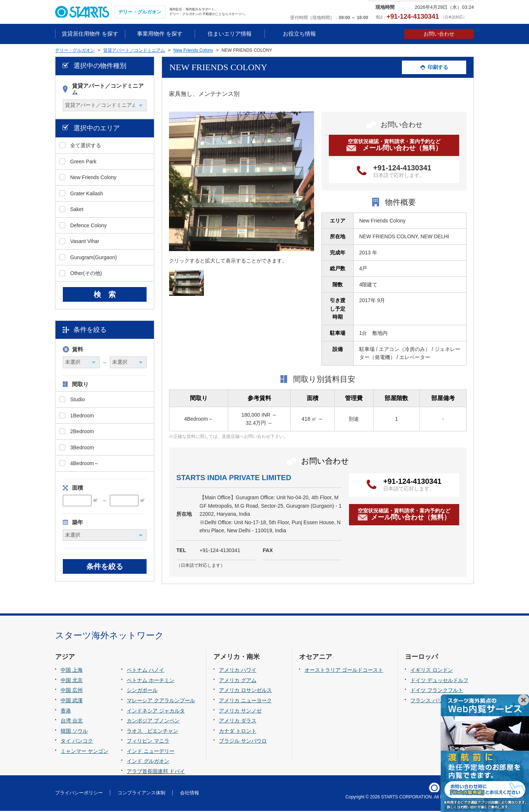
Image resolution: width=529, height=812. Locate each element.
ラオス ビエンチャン (152, 732)
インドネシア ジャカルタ (156, 711)
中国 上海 (72, 671)
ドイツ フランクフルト (437, 691)
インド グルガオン (148, 762)
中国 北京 (72, 681)
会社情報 (190, 793)
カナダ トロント (238, 732)
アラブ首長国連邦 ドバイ (156, 772)
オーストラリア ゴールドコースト (344, 671)
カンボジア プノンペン (153, 721)
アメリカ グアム (238, 681)
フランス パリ (427, 701)
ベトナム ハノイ (145, 671)
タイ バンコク (77, 742)
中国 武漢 (72, 701)
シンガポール (142, 691)
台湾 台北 (72, 721)
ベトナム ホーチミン (151, 681)
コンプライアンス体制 (141, 793)
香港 (66, 711)
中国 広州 (72, 691)
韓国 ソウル (74, 732)
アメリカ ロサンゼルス (245, 691)
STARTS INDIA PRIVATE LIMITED (234, 478)
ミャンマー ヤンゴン (84, 752)
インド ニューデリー (151, 752)
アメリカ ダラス (238, 721)
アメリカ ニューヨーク (245, 701)
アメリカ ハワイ (238, 671)
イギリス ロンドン (432, 671)
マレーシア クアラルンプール (161, 701)
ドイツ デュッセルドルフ (439, 681)
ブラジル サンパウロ (243, 742)
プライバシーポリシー (79, 793)
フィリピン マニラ (148, 742)
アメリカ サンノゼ (240, 711)
